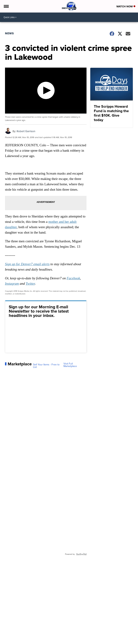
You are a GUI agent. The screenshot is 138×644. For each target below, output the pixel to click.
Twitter (30, 284)
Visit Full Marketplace (70, 365)
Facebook (73, 278)
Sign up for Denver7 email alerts (27, 264)
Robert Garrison (26, 131)
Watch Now (126, 6)
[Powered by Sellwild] (81, 554)
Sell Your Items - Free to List (46, 366)
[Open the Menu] (6, 6)
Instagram (12, 284)
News (9, 33)
